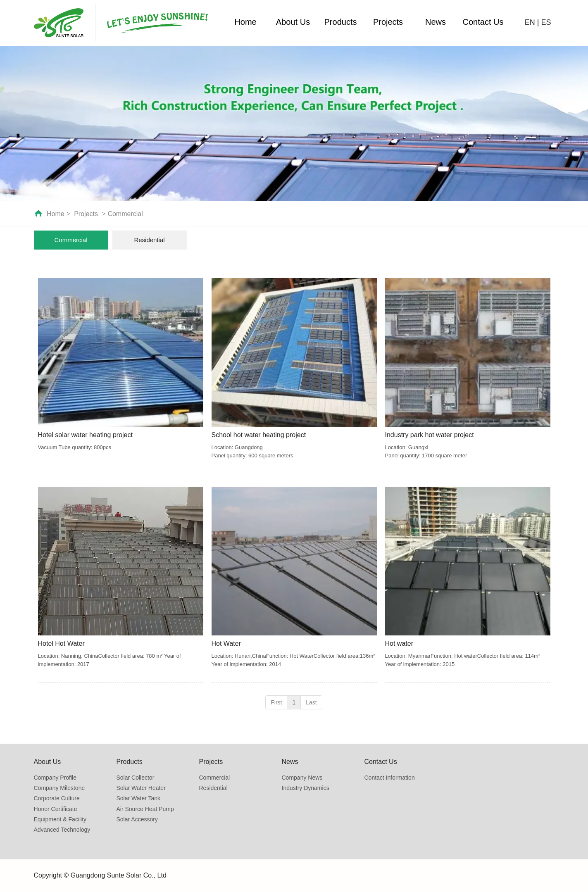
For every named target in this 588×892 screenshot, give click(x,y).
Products (341, 22)
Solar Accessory (137, 819)
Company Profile (55, 778)
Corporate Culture (57, 798)
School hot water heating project (259, 435)
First (276, 702)
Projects (388, 22)
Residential (213, 788)
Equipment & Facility (60, 819)
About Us (293, 22)
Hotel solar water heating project (85, 435)
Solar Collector (136, 778)
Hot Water (226, 643)
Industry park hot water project (430, 435)
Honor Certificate (56, 809)
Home (245, 22)
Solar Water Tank (139, 798)
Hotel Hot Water (61, 643)
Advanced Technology (62, 830)
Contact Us (483, 22)
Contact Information (390, 778)
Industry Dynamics (306, 788)
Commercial (125, 214)
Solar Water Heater (141, 788)
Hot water (399, 643)
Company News (302, 778)
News (436, 22)
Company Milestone (60, 788)
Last (311, 702)
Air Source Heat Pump (145, 809)
